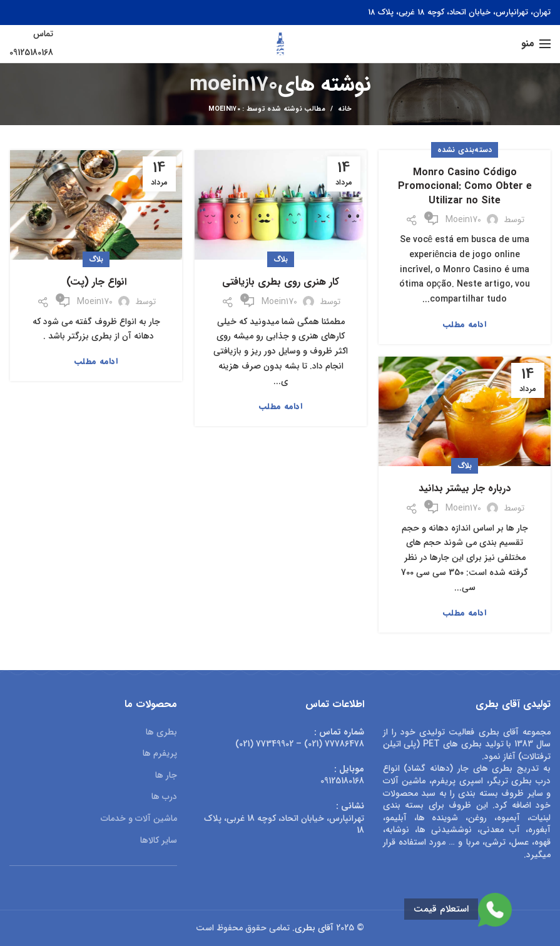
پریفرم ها (160, 754)
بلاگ (281, 259)
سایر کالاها (159, 841)
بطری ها (161, 733)
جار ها (166, 776)
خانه (345, 109)
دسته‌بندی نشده (465, 150)
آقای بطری (314, 928)
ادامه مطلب (465, 324)
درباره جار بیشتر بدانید (465, 489)
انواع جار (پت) (96, 282)
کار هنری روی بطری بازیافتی (281, 282)
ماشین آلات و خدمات (139, 819)
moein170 (234, 85)
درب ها (164, 797)
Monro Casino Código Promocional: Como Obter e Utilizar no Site (465, 187)
